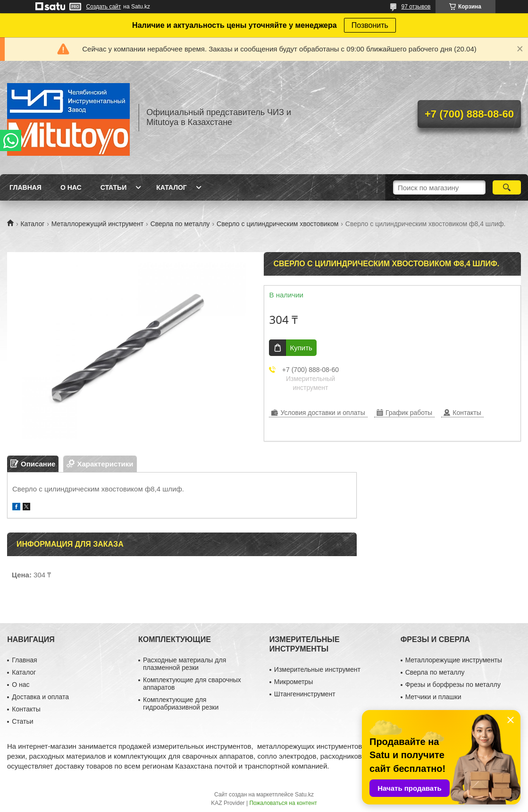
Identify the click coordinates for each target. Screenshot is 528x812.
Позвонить (370, 25)
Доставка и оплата (40, 697)
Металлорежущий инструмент (97, 224)
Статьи (114, 187)
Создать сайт (104, 7)
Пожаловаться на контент (283, 803)
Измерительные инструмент (317, 669)
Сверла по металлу (180, 224)
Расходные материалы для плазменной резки (184, 664)
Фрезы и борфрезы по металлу (453, 685)
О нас (71, 187)
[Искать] (507, 187)
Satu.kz (304, 795)
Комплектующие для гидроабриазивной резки (181, 703)
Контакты (26, 709)
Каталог (172, 187)
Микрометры (293, 682)
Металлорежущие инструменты (454, 660)
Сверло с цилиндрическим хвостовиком (277, 224)
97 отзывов (416, 7)
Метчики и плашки (433, 697)
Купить (301, 348)
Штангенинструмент (305, 694)
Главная (25, 187)
